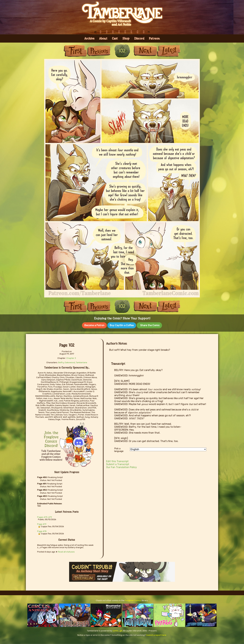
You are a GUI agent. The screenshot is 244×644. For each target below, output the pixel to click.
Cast (115, 38)
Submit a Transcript (118, 463)
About (103, 38)
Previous (99, 51)
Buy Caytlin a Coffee (122, 325)
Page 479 (42, 523)
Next (145, 51)
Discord (139, 38)
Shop (126, 38)
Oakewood (70, 362)
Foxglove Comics (133, 599)
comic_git (117, 630)
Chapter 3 (71, 357)
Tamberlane (81, 362)
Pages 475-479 (45, 516)
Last (169, 51)
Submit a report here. (156, 634)
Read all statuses (66, 551)
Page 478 (42, 530)
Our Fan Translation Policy (121, 466)
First (75, 51)
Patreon (154, 38)
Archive (89, 38)
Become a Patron (94, 325)
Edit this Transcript (117, 460)
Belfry (61, 362)
